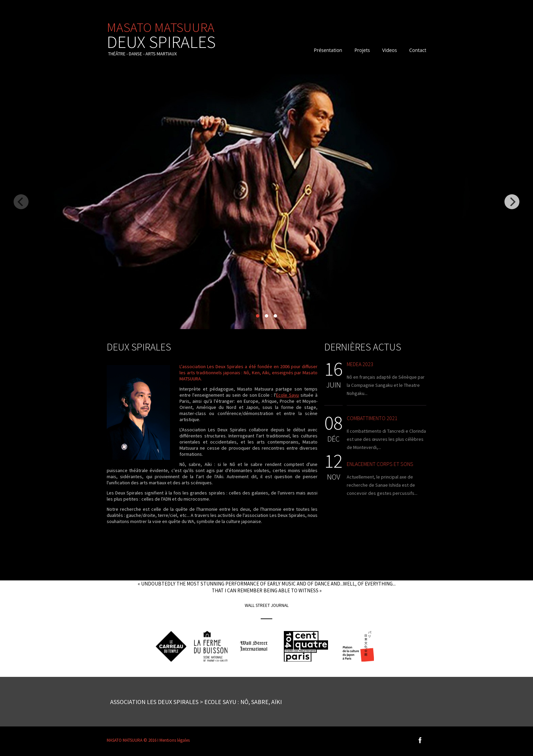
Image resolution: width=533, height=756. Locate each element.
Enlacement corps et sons (380, 464)
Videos (389, 50)
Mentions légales (175, 740)
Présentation (328, 50)
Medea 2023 (360, 364)
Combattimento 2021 (372, 418)
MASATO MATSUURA (161, 34)
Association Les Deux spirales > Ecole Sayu (173, 702)
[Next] (512, 202)
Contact (418, 50)
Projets (362, 50)
